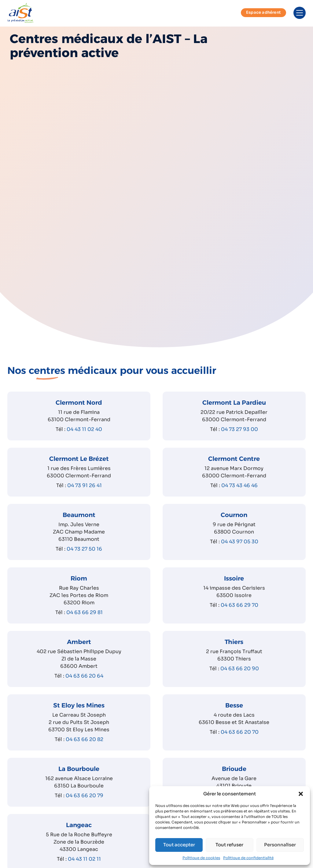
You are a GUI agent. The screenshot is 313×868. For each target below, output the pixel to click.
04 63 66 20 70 (240, 739)
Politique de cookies (201, 858)
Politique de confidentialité (248, 858)
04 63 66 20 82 (85, 746)
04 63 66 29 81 (85, 619)
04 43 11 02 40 (84, 436)
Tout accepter (179, 845)
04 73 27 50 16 (84, 556)
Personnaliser (280, 845)
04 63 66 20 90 (240, 676)
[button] (301, 794)
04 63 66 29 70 (239, 612)
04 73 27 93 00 (239, 436)
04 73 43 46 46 (239, 492)
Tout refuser (229, 845)
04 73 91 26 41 (85, 492)
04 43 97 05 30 (240, 549)
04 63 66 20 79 (85, 803)
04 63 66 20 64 (84, 683)
